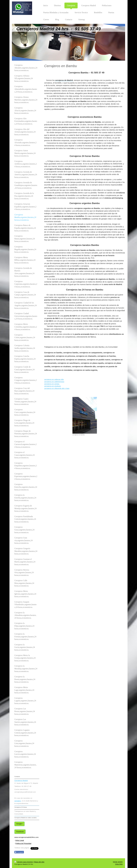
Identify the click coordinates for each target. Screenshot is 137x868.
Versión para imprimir (24, 862)
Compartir (19, 852)
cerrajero (18, 801)
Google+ (19, 824)
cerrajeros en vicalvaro (53, 386)
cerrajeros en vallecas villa (54, 379)
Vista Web (119, 864)
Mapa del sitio (39, 862)
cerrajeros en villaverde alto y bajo (57, 388)
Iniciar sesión (118, 862)
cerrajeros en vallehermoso (54, 382)
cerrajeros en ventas (52, 384)
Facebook (20, 832)
